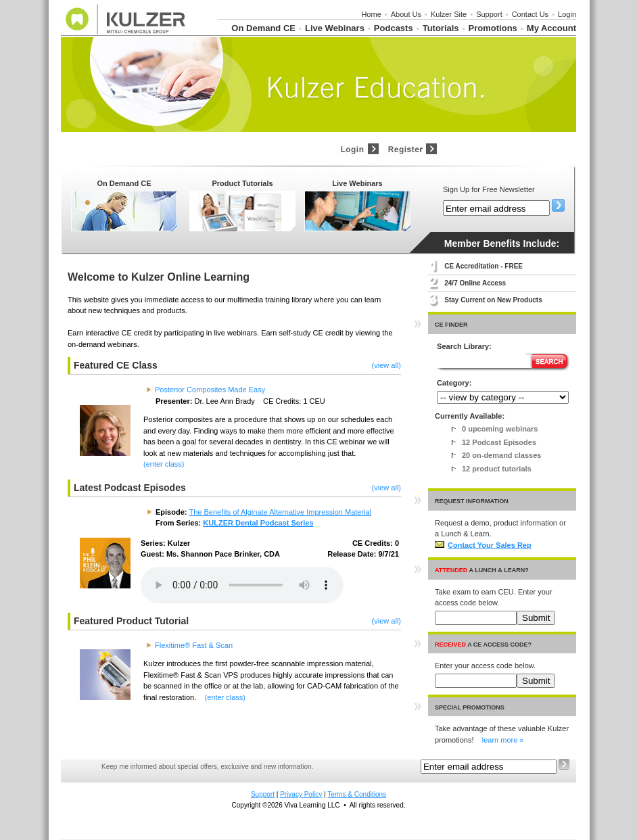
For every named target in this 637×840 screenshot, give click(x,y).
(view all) (386, 365)
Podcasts (394, 28)
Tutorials (441, 28)
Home (371, 14)
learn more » (503, 740)
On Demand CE (263, 28)
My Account (551, 28)
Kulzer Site (449, 14)
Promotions (493, 28)
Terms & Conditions (357, 794)
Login (567, 14)
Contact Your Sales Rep (483, 545)
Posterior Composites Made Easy (210, 390)
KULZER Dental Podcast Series (258, 523)
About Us (406, 14)
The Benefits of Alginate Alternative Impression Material (281, 512)
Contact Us (530, 14)
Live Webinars (335, 28)
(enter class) (164, 464)
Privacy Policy (301, 794)
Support (489, 14)
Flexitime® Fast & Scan (194, 645)
